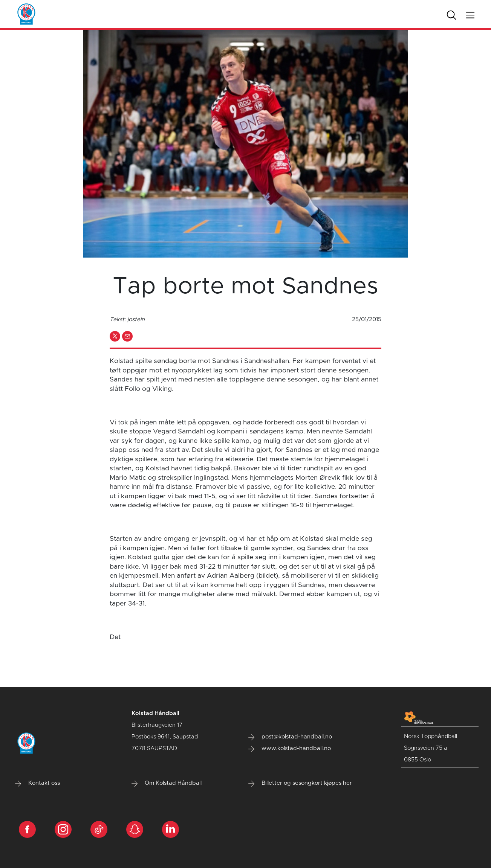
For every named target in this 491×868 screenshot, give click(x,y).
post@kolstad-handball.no (290, 737)
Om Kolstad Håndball (167, 783)
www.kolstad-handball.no (290, 749)
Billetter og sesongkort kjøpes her (300, 783)
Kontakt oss (37, 783)
